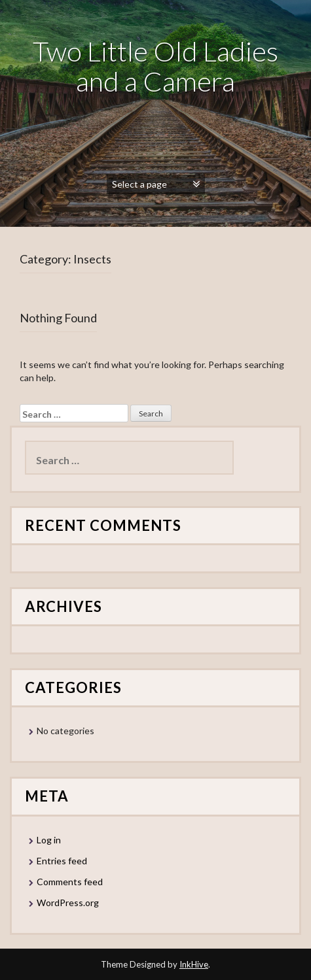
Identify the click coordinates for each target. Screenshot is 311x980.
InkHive (194, 964)
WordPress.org (68, 903)
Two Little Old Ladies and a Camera (155, 66)
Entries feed (62, 861)
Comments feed (70, 882)
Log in (49, 840)
